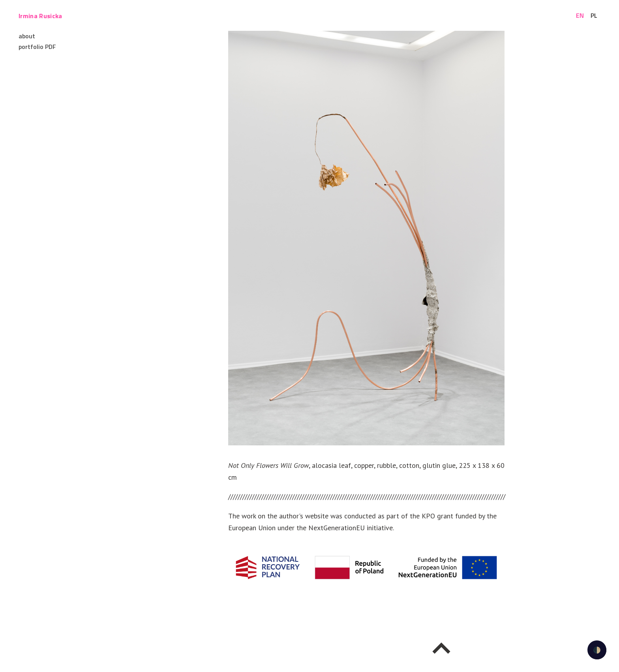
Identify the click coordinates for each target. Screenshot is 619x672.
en (580, 15)
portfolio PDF (37, 47)
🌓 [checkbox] (597, 650)
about (27, 36)
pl (594, 15)
